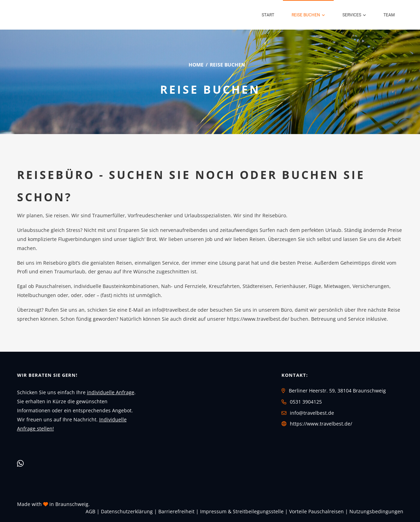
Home (196, 65)
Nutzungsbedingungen (376, 511)
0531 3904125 (306, 402)
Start (268, 15)
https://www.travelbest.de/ (321, 424)
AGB (90, 511)
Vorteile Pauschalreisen (316, 511)
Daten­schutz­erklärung (127, 511)
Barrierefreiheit (176, 511)
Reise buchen (306, 15)
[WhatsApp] (20, 463)
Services (352, 15)
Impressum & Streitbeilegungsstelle (242, 511)
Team (389, 15)
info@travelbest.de (174, 310)
